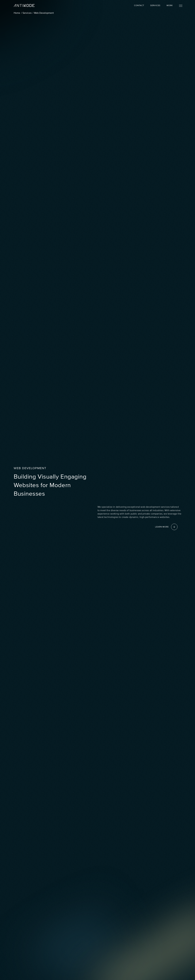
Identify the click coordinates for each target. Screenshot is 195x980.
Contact (139, 5)
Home (17, 13)
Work (170, 5)
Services (155, 5)
